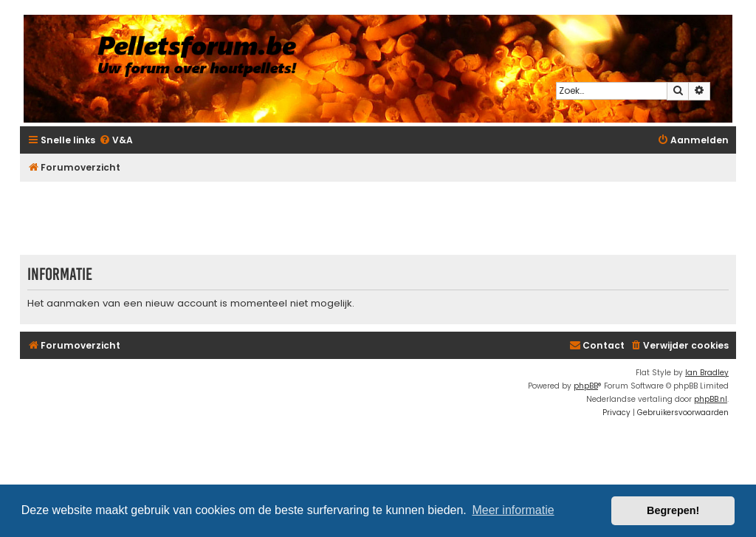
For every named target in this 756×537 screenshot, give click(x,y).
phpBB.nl (711, 399)
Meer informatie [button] (513, 510)
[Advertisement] (378, 218)
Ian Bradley (707, 373)
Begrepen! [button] (673, 510)
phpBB (586, 386)
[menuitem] (116, 141)
